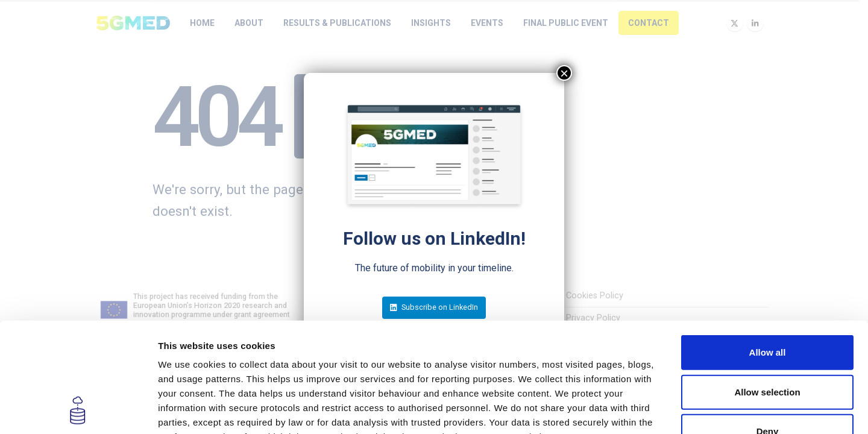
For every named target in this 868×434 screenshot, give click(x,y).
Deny (768, 329)
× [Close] (564, 73)
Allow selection (767, 289)
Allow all (768, 250)
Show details (633, 410)
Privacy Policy (352, 363)
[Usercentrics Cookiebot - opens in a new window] (78, 410)
